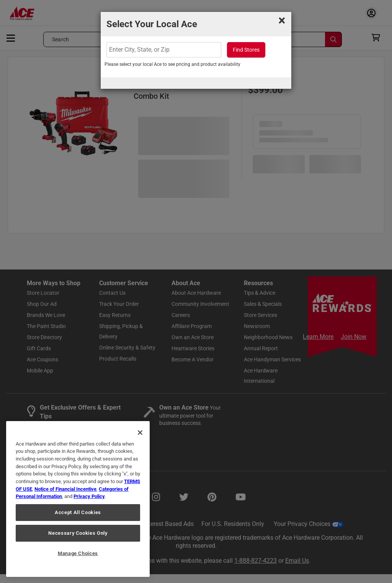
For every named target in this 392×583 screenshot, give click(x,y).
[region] (78, 499)
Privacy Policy (89, 496)
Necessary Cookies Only (78, 533)
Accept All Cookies (78, 512)
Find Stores (246, 50)
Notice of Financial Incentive (65, 489)
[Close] (140, 433)
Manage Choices (78, 553)
